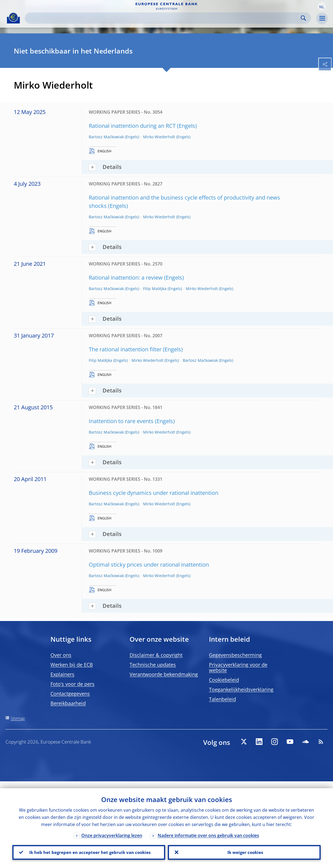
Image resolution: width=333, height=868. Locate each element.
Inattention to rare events (121, 421)
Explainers (62, 674)
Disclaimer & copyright (156, 655)
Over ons (61, 655)
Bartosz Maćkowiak (106, 137)
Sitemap (18, 718)
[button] (322, 6)
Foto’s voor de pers (72, 684)
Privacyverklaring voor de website (238, 667)
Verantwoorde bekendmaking (164, 674)
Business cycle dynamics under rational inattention (154, 493)
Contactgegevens (70, 694)
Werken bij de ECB (72, 665)
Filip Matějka (155, 289)
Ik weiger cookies (244, 849)
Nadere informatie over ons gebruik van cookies (208, 829)
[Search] (163, 18)
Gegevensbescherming (235, 655)
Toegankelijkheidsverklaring (241, 689)
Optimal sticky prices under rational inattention (149, 565)
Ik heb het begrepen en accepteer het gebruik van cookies (89, 849)
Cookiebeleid (224, 680)
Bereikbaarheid (68, 703)
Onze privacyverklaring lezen (112, 829)
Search (303, 18)
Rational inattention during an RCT (132, 126)
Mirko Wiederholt (159, 137)
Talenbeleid (222, 699)
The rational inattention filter (125, 349)
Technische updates (153, 665)
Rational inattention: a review (126, 278)
